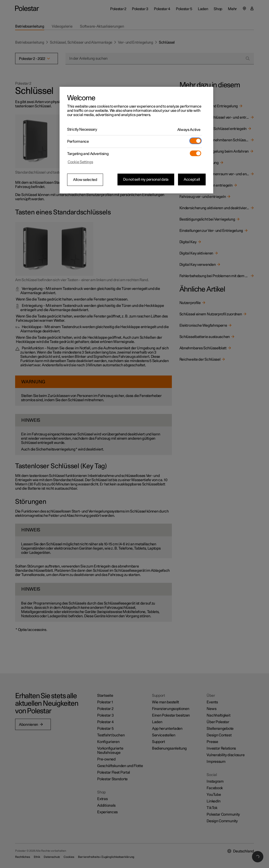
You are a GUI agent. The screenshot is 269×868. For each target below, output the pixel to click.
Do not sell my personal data (146, 179)
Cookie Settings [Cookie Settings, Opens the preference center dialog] (80, 162)
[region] (136, 140)
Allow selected (85, 180)
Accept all (192, 179)
